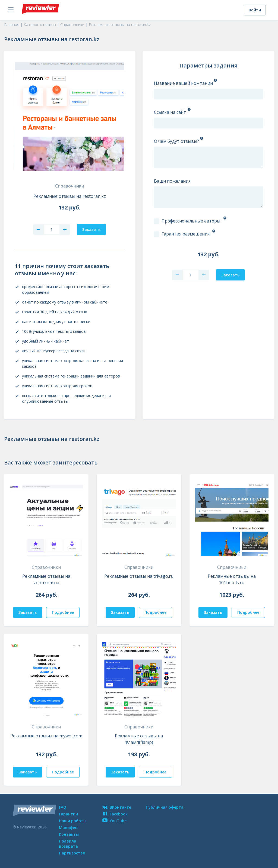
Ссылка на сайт (170, 112)
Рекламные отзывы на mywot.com (46, 736)
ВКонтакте (117, 807)
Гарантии (68, 814)
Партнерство (72, 853)
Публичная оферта (165, 807)
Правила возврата (68, 844)
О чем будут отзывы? (176, 141)
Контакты (69, 834)
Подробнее (63, 612)
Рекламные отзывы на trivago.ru (139, 576)
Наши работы (73, 821)
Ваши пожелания (172, 181)
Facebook (115, 814)
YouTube (114, 821)
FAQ (63, 807)
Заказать (28, 612)
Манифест (69, 827)
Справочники (70, 186)
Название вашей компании (183, 83)
